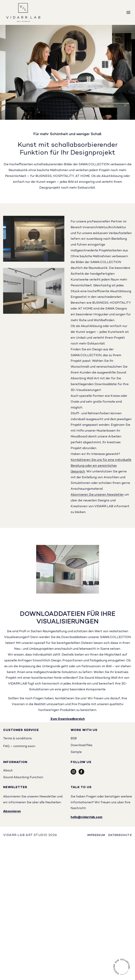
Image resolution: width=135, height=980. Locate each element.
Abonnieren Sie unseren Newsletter (97, 495)
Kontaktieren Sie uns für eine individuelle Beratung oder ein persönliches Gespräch (101, 466)
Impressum (96, 835)
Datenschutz (120, 835)
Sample (76, 752)
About (8, 771)
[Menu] (128, 12)
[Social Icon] (73, 774)
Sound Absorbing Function (23, 778)
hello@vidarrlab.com (86, 817)
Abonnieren (12, 812)
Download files (82, 745)
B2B (74, 739)
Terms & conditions (17, 739)
